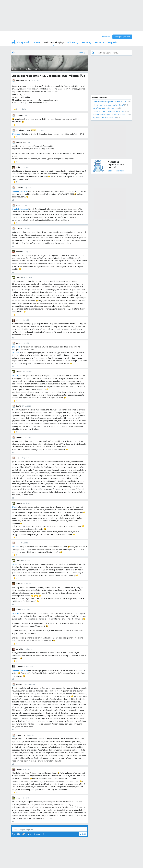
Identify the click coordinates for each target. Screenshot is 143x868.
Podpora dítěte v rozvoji (30, 69)
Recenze (99, 42)
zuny (16, 507)
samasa (17, 134)
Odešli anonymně (36, 834)
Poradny (86, 42)
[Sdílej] (23, 109)
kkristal (17, 613)
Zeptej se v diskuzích (116, 171)
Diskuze (15, 69)
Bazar (37, 42)
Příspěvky (73, 42)
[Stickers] (24, 834)
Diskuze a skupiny (54, 42)
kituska (17, 352)
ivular (16, 376)
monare (17, 347)
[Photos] (18, 834)
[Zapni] (82, 53)
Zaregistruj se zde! (122, 37)
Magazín (112, 42)
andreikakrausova (21, 191)
